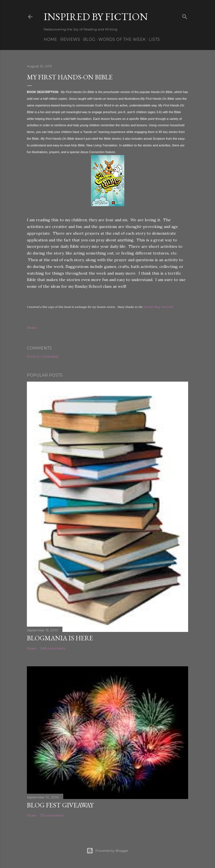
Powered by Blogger (107, 851)
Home (50, 39)
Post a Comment (43, 357)
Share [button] (31, 328)
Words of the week (122, 39)
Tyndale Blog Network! (158, 307)
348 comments (53, 648)
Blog (89, 39)
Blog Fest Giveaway (60, 805)
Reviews (70, 39)
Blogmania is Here (60, 638)
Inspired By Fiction (96, 17)
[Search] (185, 16)
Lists (154, 39)
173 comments (52, 815)
